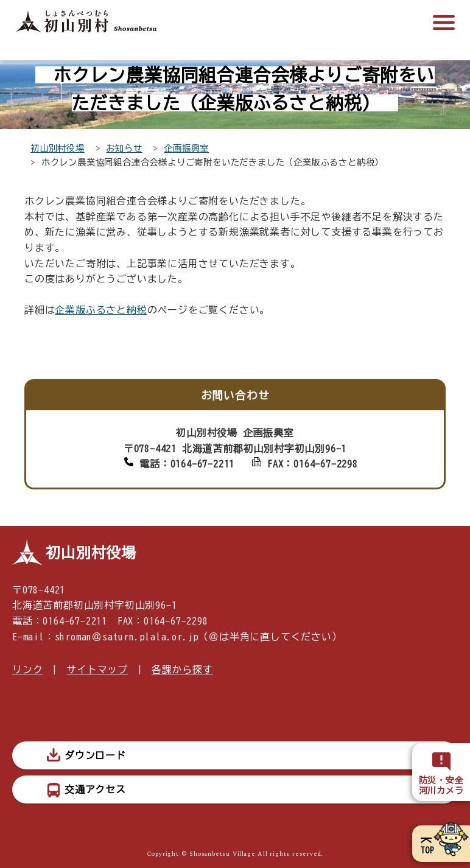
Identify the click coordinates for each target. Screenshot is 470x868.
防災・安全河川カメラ (441, 786)
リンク (27, 670)
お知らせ (124, 148)
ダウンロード (95, 755)
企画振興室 (186, 148)
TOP (427, 850)
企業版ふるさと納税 (101, 310)
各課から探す (182, 670)
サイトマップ (97, 670)
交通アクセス (95, 789)
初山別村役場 (58, 148)
